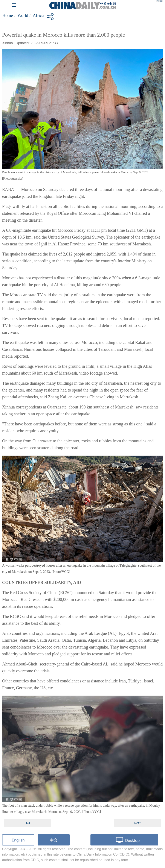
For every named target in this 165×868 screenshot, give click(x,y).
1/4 (28, 823)
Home (8, 15)
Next (137, 823)
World (23, 15)
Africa (38, 15)
